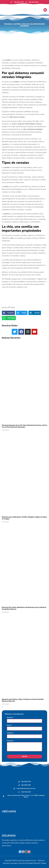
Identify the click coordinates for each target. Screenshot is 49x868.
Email (9, 725)
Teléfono (10, 733)
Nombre (10, 718)
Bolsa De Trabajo (40, 863)
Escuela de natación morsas (26, 861)
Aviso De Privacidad (26, 863)
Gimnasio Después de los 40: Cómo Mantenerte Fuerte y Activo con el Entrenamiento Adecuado (24, 426)
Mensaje (10, 741)
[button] (45, 10)
